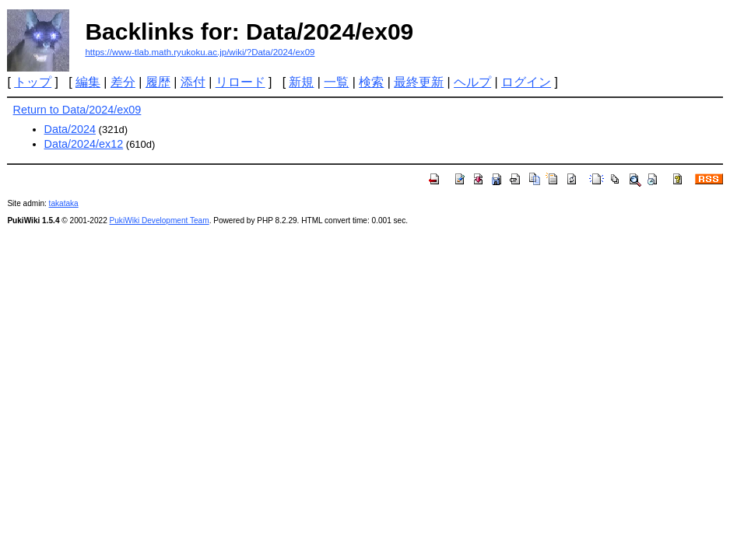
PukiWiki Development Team (160, 220)
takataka (64, 203)
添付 (193, 82)
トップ (33, 82)
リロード (240, 82)
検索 (371, 82)
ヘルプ (472, 82)
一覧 (336, 82)
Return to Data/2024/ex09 (77, 110)
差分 (123, 82)
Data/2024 (70, 129)
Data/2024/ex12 (84, 144)
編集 (88, 82)
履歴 (158, 82)
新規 (301, 82)
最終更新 (419, 82)
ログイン (526, 82)
